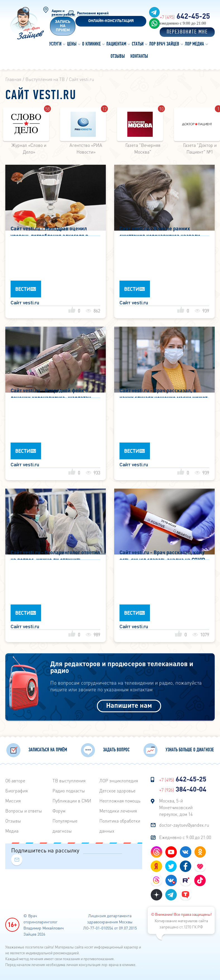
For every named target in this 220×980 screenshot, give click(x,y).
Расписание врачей (93, 13)
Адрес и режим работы (63, 13)
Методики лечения (118, 811)
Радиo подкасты (69, 791)
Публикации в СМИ (72, 801)
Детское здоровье (117, 791)
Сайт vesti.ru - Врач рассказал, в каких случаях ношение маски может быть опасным (163, 392)
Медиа (12, 831)
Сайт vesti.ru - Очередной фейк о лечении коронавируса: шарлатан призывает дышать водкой (51, 392)
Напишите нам (129, 705)
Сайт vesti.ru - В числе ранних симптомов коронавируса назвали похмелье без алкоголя (160, 230)
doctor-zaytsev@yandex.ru (184, 825)
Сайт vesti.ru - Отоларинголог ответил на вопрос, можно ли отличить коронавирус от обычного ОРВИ (55, 554)
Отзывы (13, 821)
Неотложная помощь (120, 801)
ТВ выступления (69, 781)
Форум (59, 811)
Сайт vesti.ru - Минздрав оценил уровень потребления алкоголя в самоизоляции (49, 230)
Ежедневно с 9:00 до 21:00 (185, 837)
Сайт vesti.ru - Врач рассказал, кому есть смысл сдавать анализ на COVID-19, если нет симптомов (163, 554)
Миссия (13, 801)
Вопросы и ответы (24, 811)
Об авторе (15, 781)
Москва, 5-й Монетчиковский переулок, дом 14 (176, 807)
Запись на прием (63, 26)
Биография (16, 791)
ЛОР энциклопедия (119, 781)
